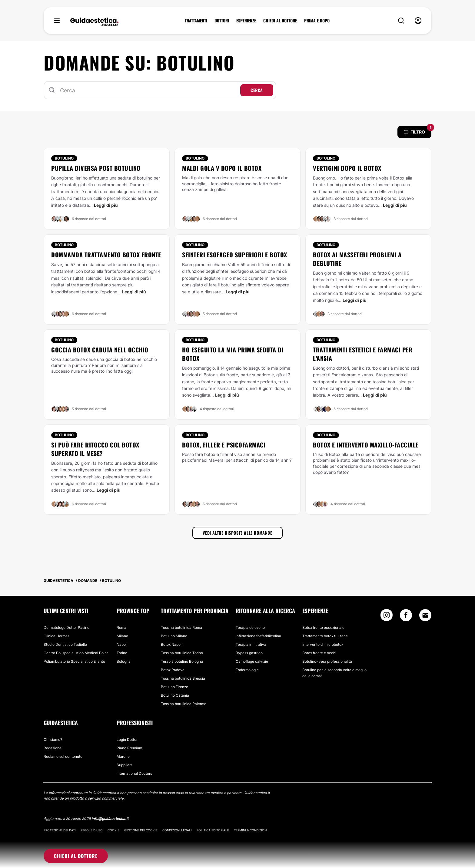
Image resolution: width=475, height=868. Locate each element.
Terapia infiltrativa (251, 644)
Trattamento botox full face (325, 636)
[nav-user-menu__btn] (418, 21)
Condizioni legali (177, 830)
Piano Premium (129, 748)
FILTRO (418, 130)
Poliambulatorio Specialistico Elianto (74, 661)
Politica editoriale (213, 830)
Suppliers (125, 765)
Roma (121, 627)
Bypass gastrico (249, 653)
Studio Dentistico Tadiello (65, 644)
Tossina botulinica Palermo (184, 704)
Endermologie (247, 670)
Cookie (113, 830)
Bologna (124, 661)
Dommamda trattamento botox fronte (106, 255)
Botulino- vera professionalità (327, 661)
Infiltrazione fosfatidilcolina (258, 636)
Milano (122, 636)
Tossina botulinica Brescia (183, 678)
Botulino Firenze (174, 687)
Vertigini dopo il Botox (347, 168)
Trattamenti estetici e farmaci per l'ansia (363, 354)
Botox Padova (173, 670)
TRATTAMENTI (196, 21)
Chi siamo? (53, 739)
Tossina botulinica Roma (181, 627)
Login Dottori (128, 739)
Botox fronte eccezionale (323, 627)
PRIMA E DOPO (317, 21)
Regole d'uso (92, 830)
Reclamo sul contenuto (63, 756)
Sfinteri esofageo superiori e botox (235, 255)
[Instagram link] (387, 617)
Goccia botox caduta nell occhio (100, 350)
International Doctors (134, 773)
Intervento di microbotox (323, 644)
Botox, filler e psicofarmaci (224, 445)
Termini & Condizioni (251, 830)
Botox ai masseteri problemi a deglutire (357, 259)
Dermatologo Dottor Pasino (66, 627)
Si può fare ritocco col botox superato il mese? (95, 449)
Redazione (53, 748)
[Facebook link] (406, 617)
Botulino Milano (174, 636)
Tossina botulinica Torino (182, 653)
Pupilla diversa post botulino (96, 168)
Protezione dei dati (60, 830)
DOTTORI (222, 21)
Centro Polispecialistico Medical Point (76, 653)
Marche (123, 756)
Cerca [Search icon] (257, 90)
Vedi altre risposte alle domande (237, 533)
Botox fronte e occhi (319, 653)
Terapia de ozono (250, 627)
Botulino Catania (175, 695)
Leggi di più (106, 205)
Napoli (122, 644)
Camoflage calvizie (252, 661)
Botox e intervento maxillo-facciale (366, 445)
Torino (122, 653)
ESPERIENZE (246, 21)
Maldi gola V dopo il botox (222, 168)
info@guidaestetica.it (110, 818)
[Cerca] (149, 90)
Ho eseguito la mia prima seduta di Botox (233, 354)
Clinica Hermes (56, 636)
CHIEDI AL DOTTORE (280, 21)
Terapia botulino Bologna (182, 661)
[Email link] (425, 615)
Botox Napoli (172, 644)
